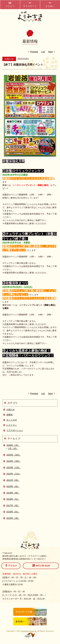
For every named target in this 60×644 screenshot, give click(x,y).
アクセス (11, 565)
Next (52, 52)
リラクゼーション (15, 430)
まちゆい (50, 5)
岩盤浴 (10, 415)
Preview (32, 52)
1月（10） (12, 448)
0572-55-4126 (41, 565)
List (43, 52)
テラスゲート (30, 5)
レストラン (12, 425)
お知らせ (11, 409)
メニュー (10, 5)
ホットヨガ (12, 420)
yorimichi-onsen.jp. (29, 631)
